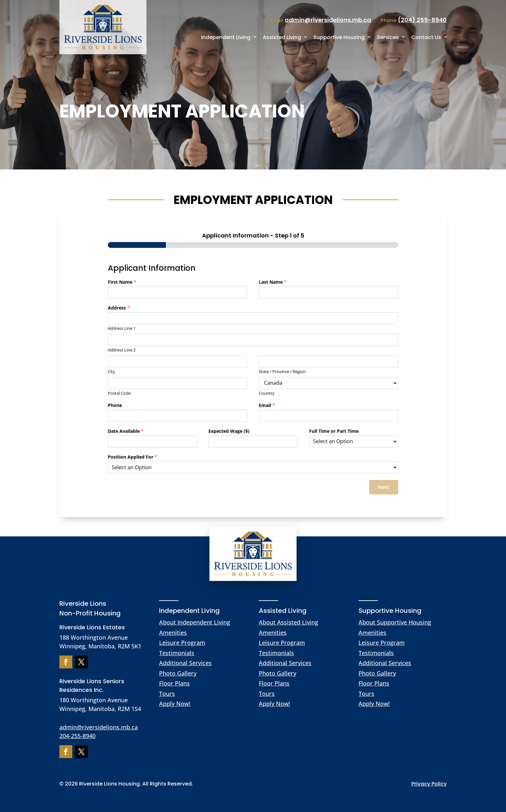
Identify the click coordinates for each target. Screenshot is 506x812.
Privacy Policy (429, 784)
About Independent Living (195, 622)
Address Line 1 (122, 328)
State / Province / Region (282, 372)
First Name (122, 282)
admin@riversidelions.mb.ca (99, 727)
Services (388, 37)
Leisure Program (182, 643)
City (111, 372)
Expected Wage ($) (229, 431)
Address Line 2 (122, 350)
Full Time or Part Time (334, 431)
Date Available (126, 431)
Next (384, 487)
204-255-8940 (77, 736)
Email (267, 405)
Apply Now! (175, 704)
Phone (115, 405)
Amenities (173, 633)
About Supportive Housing (395, 622)
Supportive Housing (339, 37)
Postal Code (119, 393)
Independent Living (226, 37)
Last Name (273, 282)
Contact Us (426, 37)
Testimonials (177, 653)
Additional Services (185, 663)
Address (119, 308)
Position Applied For (132, 457)
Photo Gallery (178, 673)
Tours (167, 694)
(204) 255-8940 (422, 20)
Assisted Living (282, 37)
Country (267, 393)
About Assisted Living (288, 622)
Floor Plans (174, 683)
